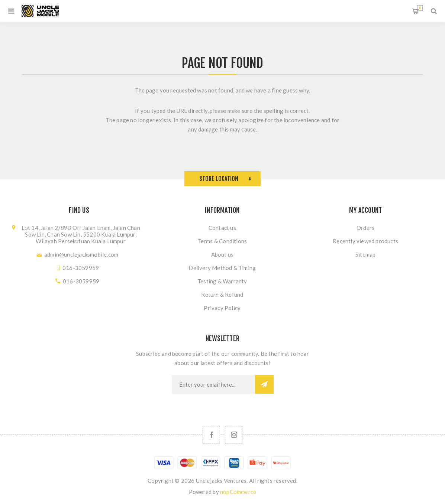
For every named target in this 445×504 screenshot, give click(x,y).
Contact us (222, 228)
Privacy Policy (222, 308)
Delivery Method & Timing (222, 268)
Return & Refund (222, 295)
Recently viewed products (365, 241)
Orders (365, 228)
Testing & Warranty (222, 281)
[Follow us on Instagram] (234, 435)
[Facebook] (211, 435)
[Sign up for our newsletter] (213, 384)
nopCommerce (238, 492)
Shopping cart (420, 8)
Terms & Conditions (222, 241)
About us (222, 254)
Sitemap (365, 254)
